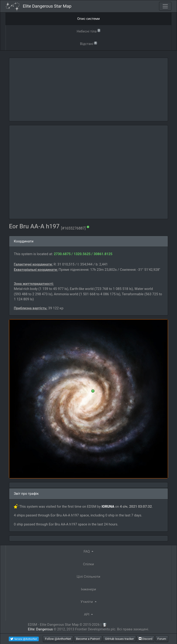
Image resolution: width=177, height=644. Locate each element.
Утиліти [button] (87, 602)
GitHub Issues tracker (119, 639)
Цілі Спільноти (88, 577)
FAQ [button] (87, 552)
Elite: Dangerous (40, 629)
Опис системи (88, 19)
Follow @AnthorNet (58, 639)
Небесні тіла (89, 31)
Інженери (88, 589)
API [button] (87, 614)
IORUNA (108, 507)
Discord (146, 639)
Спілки (88, 564)
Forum (162, 639)
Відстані (88, 43)
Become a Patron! (88, 639)
